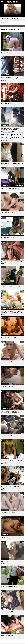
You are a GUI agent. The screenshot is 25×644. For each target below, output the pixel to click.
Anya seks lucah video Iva (8, 213)
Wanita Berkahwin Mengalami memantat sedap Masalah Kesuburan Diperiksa (12, 79)
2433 (4, 22)
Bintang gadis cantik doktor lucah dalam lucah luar (12, 263)
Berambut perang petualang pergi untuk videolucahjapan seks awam (12, 164)
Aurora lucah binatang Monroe (10, 586)
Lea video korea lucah (7, 237)
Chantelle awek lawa (7, 611)
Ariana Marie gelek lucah (8, 513)
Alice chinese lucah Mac (8, 362)
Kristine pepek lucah (7, 104)
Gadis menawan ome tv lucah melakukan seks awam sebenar (10, 412)
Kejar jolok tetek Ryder (8, 636)
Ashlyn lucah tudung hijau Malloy (11, 287)
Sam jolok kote (5, 537)
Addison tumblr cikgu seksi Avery (10, 188)
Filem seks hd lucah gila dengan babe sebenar (12, 563)
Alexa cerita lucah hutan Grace (10, 387)
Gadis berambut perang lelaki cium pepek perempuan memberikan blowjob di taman (12, 313)
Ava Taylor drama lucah (8, 436)
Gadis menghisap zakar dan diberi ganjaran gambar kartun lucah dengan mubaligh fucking (12, 488)
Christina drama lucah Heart (9, 337)
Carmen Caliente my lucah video (10, 53)
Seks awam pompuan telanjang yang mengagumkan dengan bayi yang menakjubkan (11, 462)
